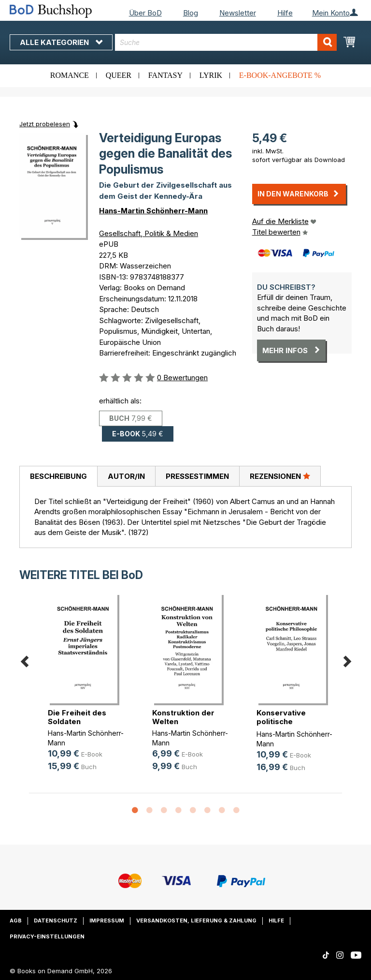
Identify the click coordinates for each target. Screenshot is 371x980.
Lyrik (211, 75)
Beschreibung (58, 476)
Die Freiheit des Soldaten (77, 717)
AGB (16, 921)
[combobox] (226, 42)
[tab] (58, 476)
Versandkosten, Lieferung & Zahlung (196, 921)
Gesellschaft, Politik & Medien (149, 233)
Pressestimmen (197, 476)
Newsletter (238, 13)
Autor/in (126, 476)
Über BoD (145, 13)
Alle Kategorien (61, 42)
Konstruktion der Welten (183, 717)
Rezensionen (280, 476)
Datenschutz (56, 921)
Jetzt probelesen (45, 124)
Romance (70, 75)
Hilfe (285, 13)
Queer (119, 75)
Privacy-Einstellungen (47, 936)
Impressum (107, 921)
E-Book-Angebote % (280, 75)
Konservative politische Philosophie (281, 721)
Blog (191, 13)
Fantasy (165, 75)
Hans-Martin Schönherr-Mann (153, 211)
